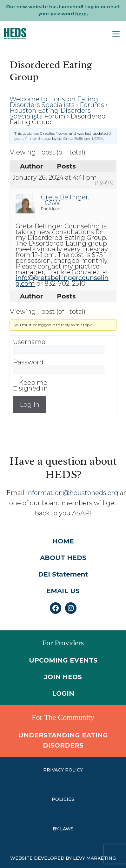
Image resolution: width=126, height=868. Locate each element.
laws (67, 829)
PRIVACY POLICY (63, 770)
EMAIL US (63, 591)
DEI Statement (63, 574)
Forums (92, 105)
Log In (30, 405)
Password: (29, 362)
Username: (30, 342)
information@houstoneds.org (72, 493)
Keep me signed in (33, 385)
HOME (63, 541)
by (56, 829)
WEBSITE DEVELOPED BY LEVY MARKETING (63, 858)
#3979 (104, 183)
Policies (63, 799)
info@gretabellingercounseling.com (62, 281)
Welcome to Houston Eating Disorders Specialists (54, 102)
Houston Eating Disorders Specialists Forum (50, 113)
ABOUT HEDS (63, 558)
